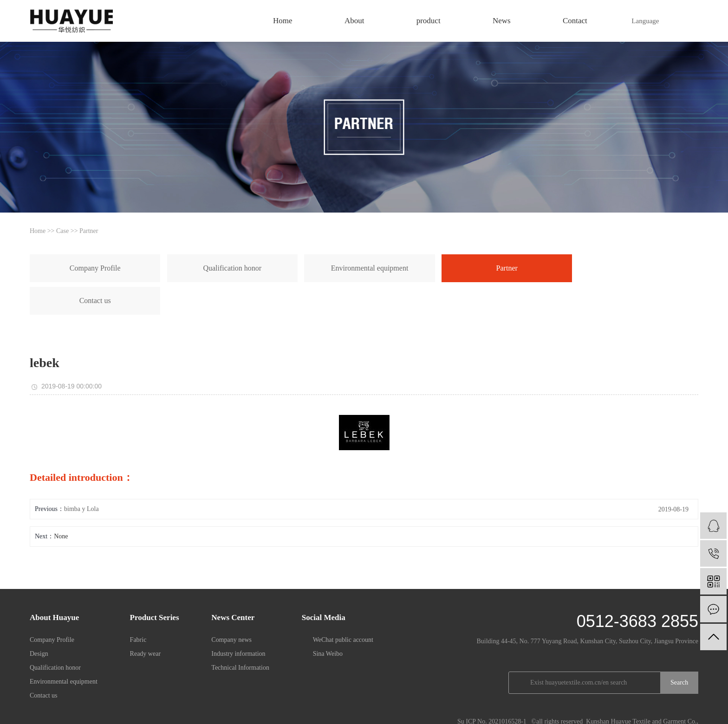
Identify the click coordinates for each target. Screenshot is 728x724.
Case (62, 231)
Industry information (238, 621)
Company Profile (73, 268)
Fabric (138, 607)
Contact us (448, 268)
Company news (231, 607)
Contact (575, 21)
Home (283, 21)
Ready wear (145, 621)
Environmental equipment (263, 268)
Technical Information (240, 635)
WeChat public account (343, 607)
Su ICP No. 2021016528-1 (492, 689)
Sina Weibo (328, 621)
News (502, 21)
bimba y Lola (81, 476)
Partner (89, 231)
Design (39, 621)
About (354, 21)
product (429, 21)
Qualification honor (167, 268)
